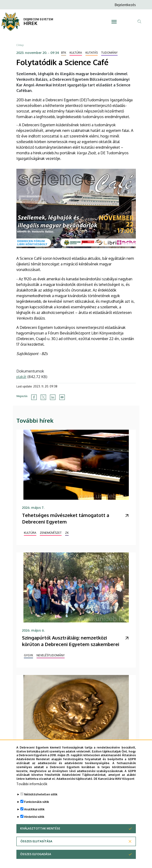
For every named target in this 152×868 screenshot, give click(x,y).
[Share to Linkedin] (53, 397)
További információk (32, 796)
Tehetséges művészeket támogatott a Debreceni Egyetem (66, 518)
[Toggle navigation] (114, 22)
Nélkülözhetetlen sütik (41, 807)
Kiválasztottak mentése (40, 841)
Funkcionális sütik (37, 814)
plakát (21, 377)
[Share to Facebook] (34, 397)
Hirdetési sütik (34, 829)
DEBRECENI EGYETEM (38, 19)
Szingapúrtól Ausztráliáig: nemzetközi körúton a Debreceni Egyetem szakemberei (71, 641)
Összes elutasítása (36, 853)
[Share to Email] (62, 397)
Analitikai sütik (34, 821)
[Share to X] (43, 397)
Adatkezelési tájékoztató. (75, 791)
